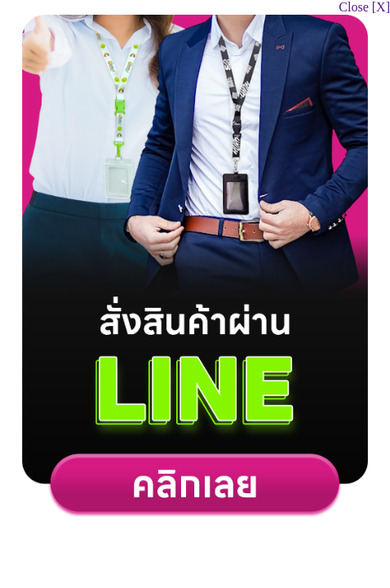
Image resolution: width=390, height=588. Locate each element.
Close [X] (364, 7)
